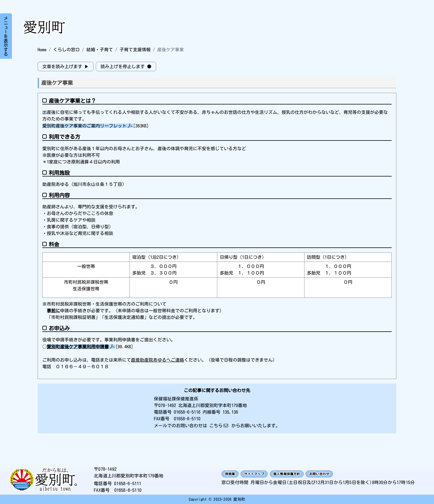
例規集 (233, 474)
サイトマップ (264, 474)
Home (42, 50)
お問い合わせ (350, 474)
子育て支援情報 (135, 50)
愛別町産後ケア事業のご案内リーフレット (84, 126)
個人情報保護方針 (307, 474)
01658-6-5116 (187, 412)
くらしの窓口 (66, 50)
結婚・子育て (100, 50)
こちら (216, 426)
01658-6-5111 (128, 483)
